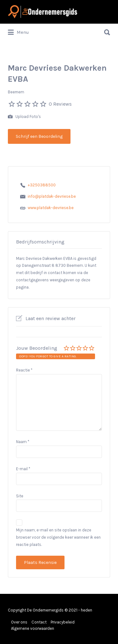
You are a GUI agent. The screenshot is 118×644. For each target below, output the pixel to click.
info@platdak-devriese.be (52, 196)
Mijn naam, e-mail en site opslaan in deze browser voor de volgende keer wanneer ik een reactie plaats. (58, 537)
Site (20, 496)
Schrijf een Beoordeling (39, 136)
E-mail (23, 469)
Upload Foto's (24, 117)
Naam (23, 442)
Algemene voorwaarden (33, 628)
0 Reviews (60, 104)
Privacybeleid (63, 622)
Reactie (24, 370)
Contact (39, 622)
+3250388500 (42, 185)
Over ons (19, 622)
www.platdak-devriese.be (51, 208)
